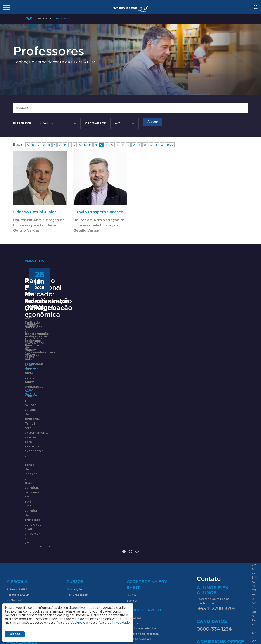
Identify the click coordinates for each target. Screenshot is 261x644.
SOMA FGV (14, 495)
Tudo (170, 145)
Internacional (15, 505)
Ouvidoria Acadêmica (141, 523)
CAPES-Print (141, 543)
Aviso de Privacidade (114, 623)
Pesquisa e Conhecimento (84, 502)
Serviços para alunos (21, 528)
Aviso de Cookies (69, 623)
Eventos (132, 496)
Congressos (75, 518)
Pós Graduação (77, 490)
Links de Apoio (144, 505)
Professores (62, 19)
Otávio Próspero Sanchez (98, 212)
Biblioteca (134, 518)
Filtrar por (22, 123)
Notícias (132, 490)
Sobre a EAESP (17, 484)
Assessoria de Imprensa (143, 529)
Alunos (15, 520)
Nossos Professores (20, 545)
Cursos (75, 477)
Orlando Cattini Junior (35, 212)
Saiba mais (33, 437)
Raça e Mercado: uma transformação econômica (200, 358)
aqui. (238, 543)
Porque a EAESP (18, 490)
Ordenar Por (95, 123)
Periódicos (134, 513)
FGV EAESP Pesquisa (81, 513)
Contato (12, 511)
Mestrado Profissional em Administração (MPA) (49, 358)
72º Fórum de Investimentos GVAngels (121, 355)
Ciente (15, 634)
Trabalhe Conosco (139, 534)
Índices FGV (75, 529)
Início (29, 19)
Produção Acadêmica (81, 523)
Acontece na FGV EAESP (147, 480)
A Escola (17, 477)
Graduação (74, 484)
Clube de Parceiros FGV (23, 500)
